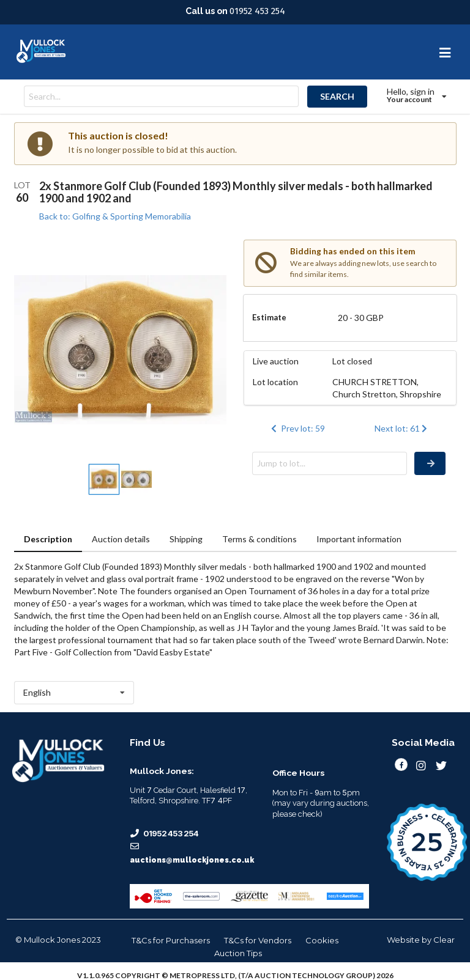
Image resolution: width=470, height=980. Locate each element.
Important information (359, 539)
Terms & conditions (259, 539)
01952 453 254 (257, 11)
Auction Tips (238, 953)
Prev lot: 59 (297, 428)
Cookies (322, 940)
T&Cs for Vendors (258, 940)
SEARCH (337, 96)
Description (48, 539)
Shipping (186, 539)
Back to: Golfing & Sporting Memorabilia (115, 216)
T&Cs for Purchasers (171, 940)
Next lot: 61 (402, 428)
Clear (444, 940)
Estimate (269, 317)
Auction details (121, 539)
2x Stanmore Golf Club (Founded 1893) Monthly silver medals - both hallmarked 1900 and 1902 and (236, 192)
